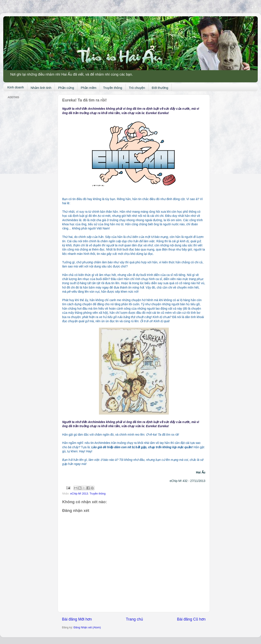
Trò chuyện (137, 88)
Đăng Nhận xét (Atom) (87, 627)
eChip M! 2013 (79, 494)
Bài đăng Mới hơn (77, 619)
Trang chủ (134, 619)
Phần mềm (89, 88)
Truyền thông (113, 88)
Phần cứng (66, 88)
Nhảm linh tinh (41, 88)
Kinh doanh (16, 87)
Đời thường (160, 88)
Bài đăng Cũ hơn (191, 619)
